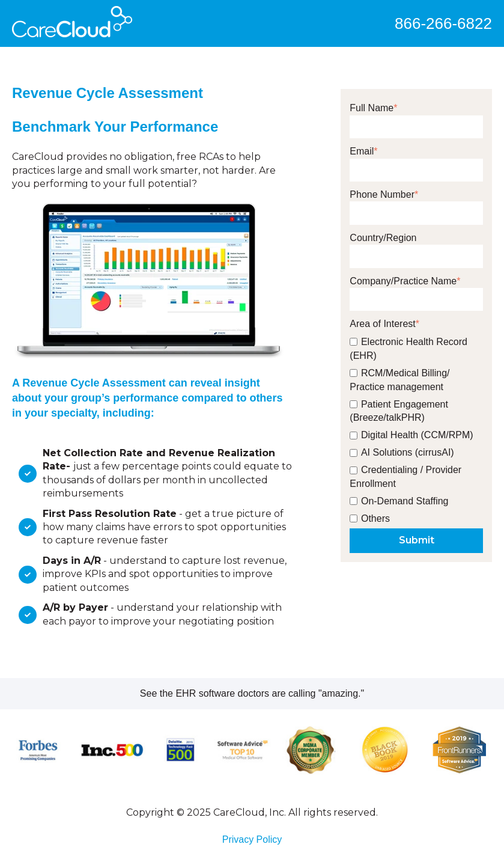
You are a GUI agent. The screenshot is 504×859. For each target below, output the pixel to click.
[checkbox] (416, 428)
